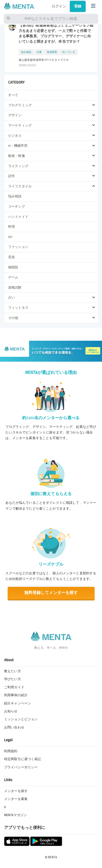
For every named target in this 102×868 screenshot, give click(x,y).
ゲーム (13, 277)
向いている (69, 52)
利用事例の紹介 (16, 695)
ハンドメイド (18, 217)
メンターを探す (16, 791)
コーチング (17, 207)
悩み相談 (15, 196)
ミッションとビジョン (21, 719)
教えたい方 (13, 671)
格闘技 (13, 267)
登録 (78, 6)
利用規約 (11, 751)
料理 (12, 227)
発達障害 (52, 52)
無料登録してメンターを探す (51, 593)
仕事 (39, 52)
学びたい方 (13, 679)
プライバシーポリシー (21, 767)
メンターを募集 (16, 799)
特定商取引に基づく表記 (23, 759)
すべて (13, 95)
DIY (10, 237)
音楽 (12, 257)
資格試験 (15, 288)
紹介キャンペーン (18, 703)
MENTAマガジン (15, 815)
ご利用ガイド (14, 687)
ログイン (59, 6)
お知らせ (11, 711)
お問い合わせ (14, 727)
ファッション (18, 247)
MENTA (53, 857)
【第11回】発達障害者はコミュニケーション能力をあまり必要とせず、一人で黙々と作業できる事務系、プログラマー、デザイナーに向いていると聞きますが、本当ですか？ (56, 33)
